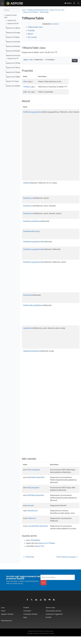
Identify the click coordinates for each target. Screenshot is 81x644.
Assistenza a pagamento (54, 622)
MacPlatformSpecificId (36, 480)
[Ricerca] (11, 10)
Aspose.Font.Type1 (12, 81)
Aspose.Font (12, 20)
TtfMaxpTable (29, 565)
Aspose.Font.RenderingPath (15, 51)
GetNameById (28, 295)
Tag (29, 92)
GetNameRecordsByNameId (34, 305)
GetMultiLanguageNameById (34, 242)
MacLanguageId (34, 470)
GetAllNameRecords (31, 231)
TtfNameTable (44, 12)
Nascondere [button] (52, 24)
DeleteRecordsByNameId (33, 221)
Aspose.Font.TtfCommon (14, 68)
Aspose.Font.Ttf (13, 58)
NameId (31, 508)
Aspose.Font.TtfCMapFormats (16, 63)
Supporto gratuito (7, 622)
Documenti (27, 618)
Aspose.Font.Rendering (14, 46)
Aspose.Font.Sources (13, 55)
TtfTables (27, 87)
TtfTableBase (35, 548)
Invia (43, 590)
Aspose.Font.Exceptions (14, 33)
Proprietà (31, 30)
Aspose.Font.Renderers (14, 42)
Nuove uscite (50, 615)
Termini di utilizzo (45, 641)
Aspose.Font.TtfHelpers (14, 72)
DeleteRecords (29, 198)
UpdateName (28, 328)
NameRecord (32, 513)
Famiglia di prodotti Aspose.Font (38, 10)
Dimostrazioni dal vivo (54, 618)
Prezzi (3, 618)
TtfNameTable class (35, 27)
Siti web (49, 625)
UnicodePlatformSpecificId (38, 531)
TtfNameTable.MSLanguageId (63, 565)
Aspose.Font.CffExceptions (15, 28)
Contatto (52, 641)
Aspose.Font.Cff (13, 23)
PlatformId (32, 523)
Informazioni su (6, 628)
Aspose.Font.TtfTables (13, 77)
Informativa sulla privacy (33, 641)
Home (24, 10)
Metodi (30, 34)
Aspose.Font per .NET (57, 10)
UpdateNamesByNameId (32, 351)
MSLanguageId (33, 490)
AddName (27, 183)
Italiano (68, 3)
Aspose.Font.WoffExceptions (16, 86)
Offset (25, 82)
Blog (25, 625)
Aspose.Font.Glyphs (13, 37)
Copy (71, 61)
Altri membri (32, 37)
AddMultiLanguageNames (33, 112)
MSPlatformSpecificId (36, 498)
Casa (3, 615)
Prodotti (26, 615)
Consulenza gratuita (30, 622)
